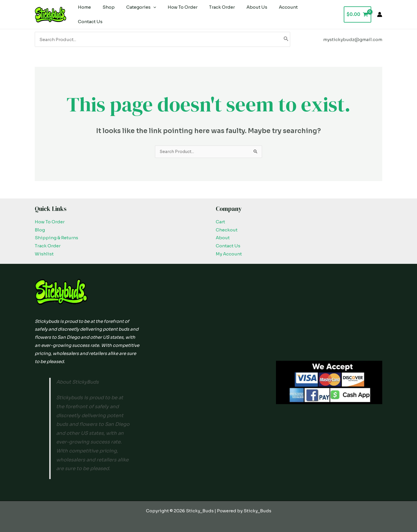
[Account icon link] (380, 12)
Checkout (227, 226)
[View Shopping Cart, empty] (357, 12)
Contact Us (228, 242)
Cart (220, 218)
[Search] (286, 35)
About (223, 234)
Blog (40, 226)
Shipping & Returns (56, 234)
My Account (229, 250)
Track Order (48, 242)
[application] (146, 12)
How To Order (50, 218)
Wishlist (44, 250)
